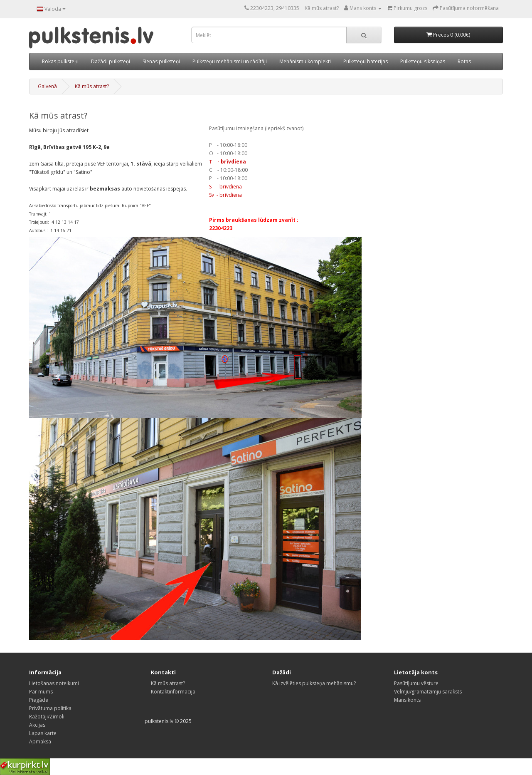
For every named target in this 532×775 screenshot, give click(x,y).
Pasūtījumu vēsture (416, 683)
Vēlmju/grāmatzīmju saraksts (428, 692)
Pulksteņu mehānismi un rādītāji (230, 61)
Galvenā (47, 86)
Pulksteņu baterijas (366, 61)
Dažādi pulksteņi (111, 61)
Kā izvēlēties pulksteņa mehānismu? (314, 683)
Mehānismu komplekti (305, 61)
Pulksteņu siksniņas (423, 61)
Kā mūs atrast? (322, 8)
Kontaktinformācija (173, 692)
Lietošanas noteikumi (54, 683)
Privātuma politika (50, 708)
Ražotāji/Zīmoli (47, 717)
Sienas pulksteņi (161, 61)
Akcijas (37, 725)
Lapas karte (43, 733)
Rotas (464, 61)
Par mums (41, 692)
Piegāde (39, 700)
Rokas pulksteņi (60, 61)
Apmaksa (40, 742)
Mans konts (407, 700)
